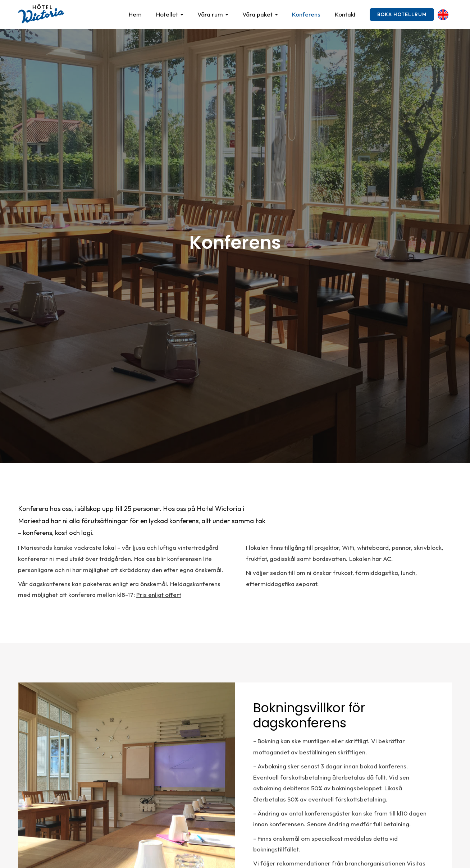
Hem (135, 14)
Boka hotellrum (402, 14)
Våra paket (257, 14)
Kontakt (345, 14)
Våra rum (210, 14)
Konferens (306, 14)
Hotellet (167, 14)
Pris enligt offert (159, 595)
